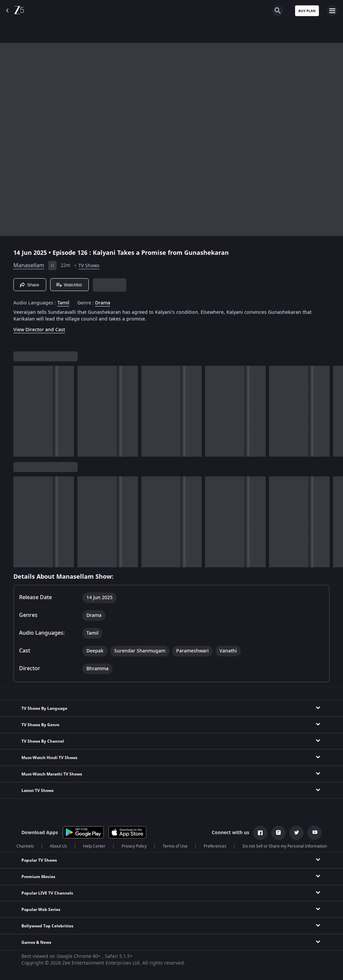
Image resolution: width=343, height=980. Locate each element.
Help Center (94, 846)
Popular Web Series (41, 910)
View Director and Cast (39, 330)
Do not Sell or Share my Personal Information (285, 846)
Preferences (215, 846)
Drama (103, 303)
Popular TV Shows (39, 860)
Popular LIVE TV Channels (47, 893)
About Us (58, 846)
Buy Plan (307, 11)
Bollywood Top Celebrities (47, 926)
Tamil (63, 303)
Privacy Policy (134, 846)
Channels (25, 846)
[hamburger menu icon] (332, 11)
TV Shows (89, 266)
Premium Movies (38, 877)
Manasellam (29, 266)
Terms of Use (175, 846)
